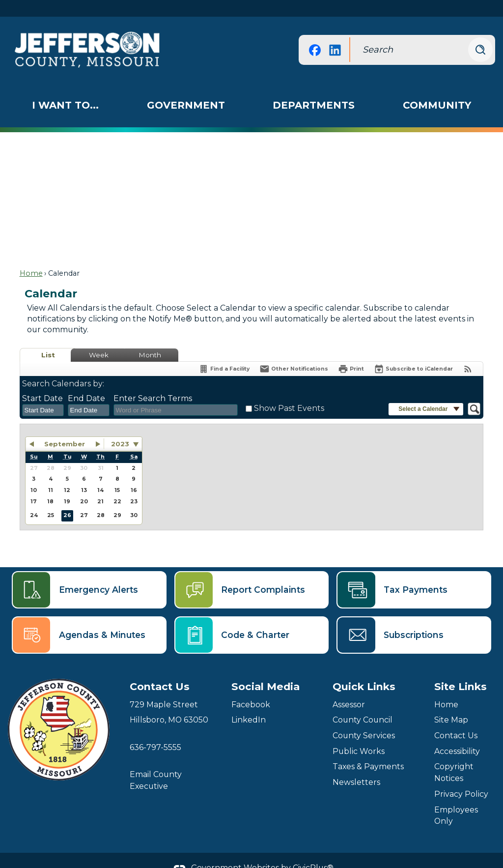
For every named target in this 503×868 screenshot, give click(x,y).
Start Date (42, 382)
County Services (364, 719)
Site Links (461, 670)
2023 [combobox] (120, 427)
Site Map (451, 703)
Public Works (359, 735)
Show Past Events (289, 391)
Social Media (265, 670)
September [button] (65, 427)
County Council (363, 703)
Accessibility (457, 735)
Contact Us (456, 719)
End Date (86, 382)
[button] (480, 33)
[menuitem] (66, 88)
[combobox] (43, 394)
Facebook (251, 688)
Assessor (349, 688)
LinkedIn (249, 703)
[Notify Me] (294, 352)
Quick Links (364, 670)
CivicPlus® (313, 851)
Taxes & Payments (368, 750)
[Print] (351, 352)
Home (31, 257)
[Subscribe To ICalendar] (413, 352)
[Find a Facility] (224, 352)
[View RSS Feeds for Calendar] (468, 352)
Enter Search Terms (153, 382)
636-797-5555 (155, 731)
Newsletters (356, 766)
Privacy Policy (461, 777)
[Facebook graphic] (315, 33)
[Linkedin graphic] (335, 33)
